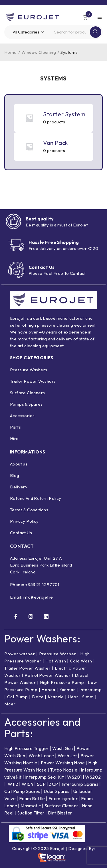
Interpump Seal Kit (44, 777)
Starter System (64, 114)
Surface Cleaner (61, 806)
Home (11, 52)
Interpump (91, 690)
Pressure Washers (29, 370)
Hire (14, 438)
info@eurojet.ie (38, 597)
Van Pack (56, 143)
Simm (88, 697)
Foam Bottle (32, 798)
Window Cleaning (39, 52)
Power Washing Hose (63, 763)
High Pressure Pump (62, 682)
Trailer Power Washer (28, 668)
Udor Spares (56, 791)
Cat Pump (18, 697)
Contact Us (42, 267)
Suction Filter (31, 813)
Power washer (20, 654)
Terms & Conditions (29, 510)
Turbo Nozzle (64, 770)
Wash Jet (67, 755)
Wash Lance (41, 755)
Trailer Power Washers (33, 381)
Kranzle (56, 697)
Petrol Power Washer (48, 675)
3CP (53, 784)
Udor (73, 697)
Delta (38, 697)
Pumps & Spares (26, 404)
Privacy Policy (24, 521)
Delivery (19, 487)
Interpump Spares (80, 784)
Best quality (40, 219)
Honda (48, 690)
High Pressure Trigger (26, 748)
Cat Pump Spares (22, 791)
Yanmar (67, 690)
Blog (15, 475)
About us (19, 464)
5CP (41, 784)
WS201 (74, 777)
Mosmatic (31, 806)
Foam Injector (63, 798)
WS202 (93, 777)
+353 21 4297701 (42, 584)
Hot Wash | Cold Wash (69, 661)
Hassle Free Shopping (54, 242)
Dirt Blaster (60, 813)
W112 (13, 784)
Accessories (22, 416)
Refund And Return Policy (36, 498)
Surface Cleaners (27, 393)
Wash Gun (63, 748)
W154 (28, 784)
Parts (15, 427)
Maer (10, 704)
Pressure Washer (58, 654)
